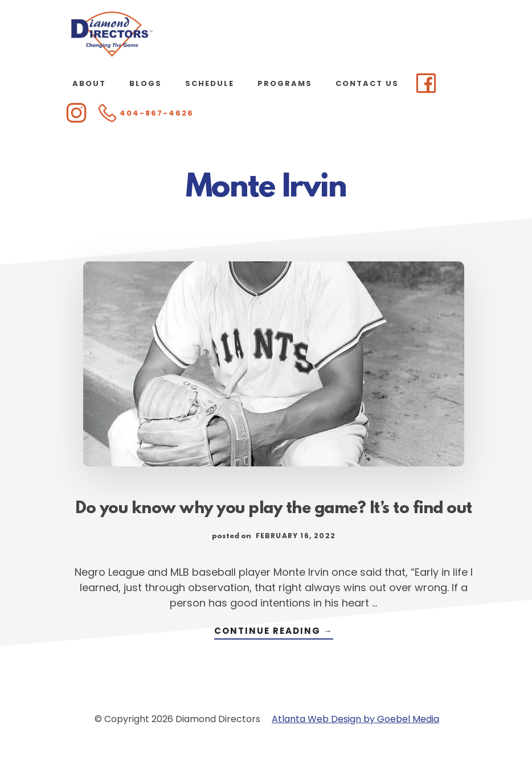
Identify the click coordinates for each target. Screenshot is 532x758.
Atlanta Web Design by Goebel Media (355, 719)
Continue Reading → (274, 632)
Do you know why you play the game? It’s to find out (274, 509)
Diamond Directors (112, 34)
